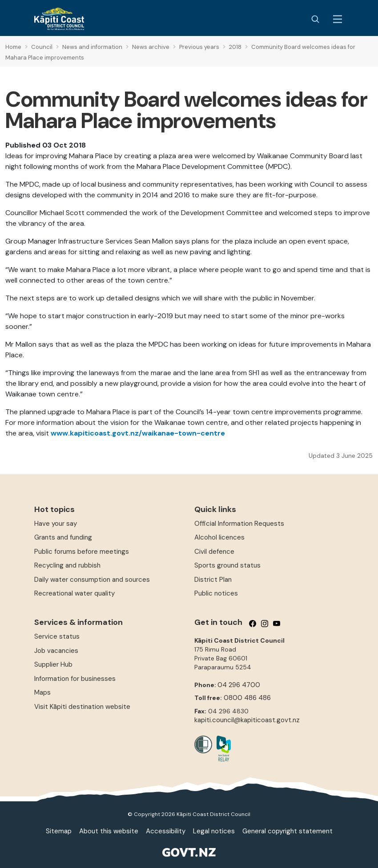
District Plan (213, 580)
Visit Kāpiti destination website (82, 707)
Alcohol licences (219, 537)
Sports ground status (227, 565)
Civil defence (214, 552)
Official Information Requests (239, 524)
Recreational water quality (74, 593)
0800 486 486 (247, 698)
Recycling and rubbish (67, 565)
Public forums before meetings (82, 552)
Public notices (216, 593)
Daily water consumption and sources (92, 580)
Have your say (56, 524)
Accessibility (166, 831)
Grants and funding (63, 537)
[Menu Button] (338, 19)
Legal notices (214, 831)
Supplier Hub (53, 664)
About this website (109, 831)
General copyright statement (288, 831)
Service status (57, 636)
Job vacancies (56, 651)
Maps (42, 692)
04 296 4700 (239, 685)
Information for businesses (75, 679)
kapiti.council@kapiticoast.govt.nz (247, 720)
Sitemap (59, 831)
